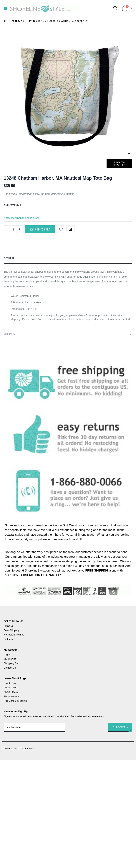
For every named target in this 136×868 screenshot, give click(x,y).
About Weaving (12, 696)
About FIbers (11, 692)
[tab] (68, 258)
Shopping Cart (11, 663)
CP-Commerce (26, 749)
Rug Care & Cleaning (15, 701)
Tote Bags (18, 21)
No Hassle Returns (14, 635)
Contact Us (10, 668)
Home (5, 21)
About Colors (11, 688)
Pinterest (9, 639)
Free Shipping (11, 630)
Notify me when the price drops (22, 218)
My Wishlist (10, 659)
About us (9, 626)
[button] (129, 154)
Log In (7, 654)
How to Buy (10, 683)
